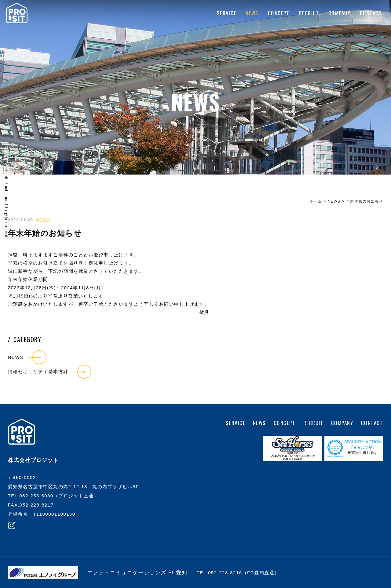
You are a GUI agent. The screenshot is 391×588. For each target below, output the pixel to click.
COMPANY (340, 13)
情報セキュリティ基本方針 (38, 372)
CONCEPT (279, 13)
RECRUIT (309, 13)
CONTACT (371, 13)
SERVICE (227, 13)
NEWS (252, 13)
